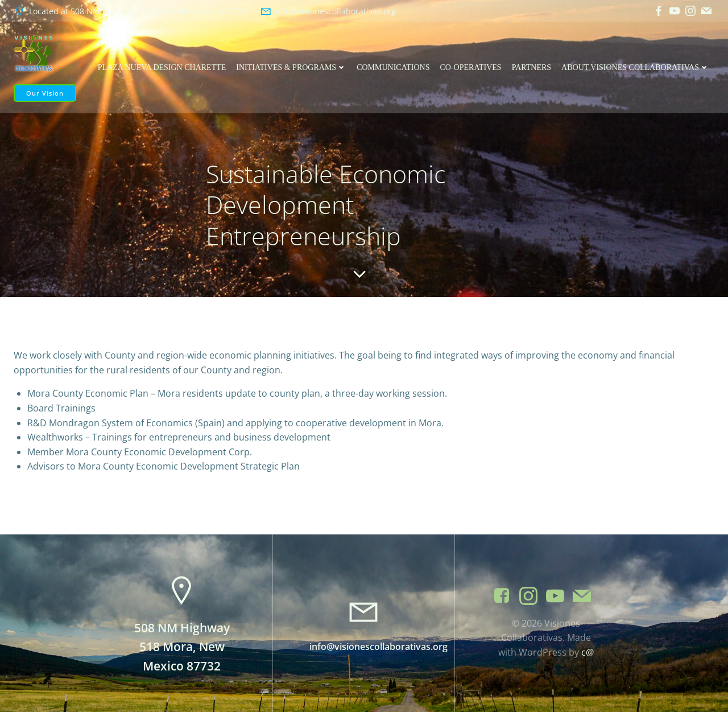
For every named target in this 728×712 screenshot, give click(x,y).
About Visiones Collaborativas (635, 67)
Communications (393, 67)
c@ (588, 652)
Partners (531, 67)
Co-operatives (471, 67)
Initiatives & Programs (291, 67)
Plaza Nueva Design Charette (162, 67)
